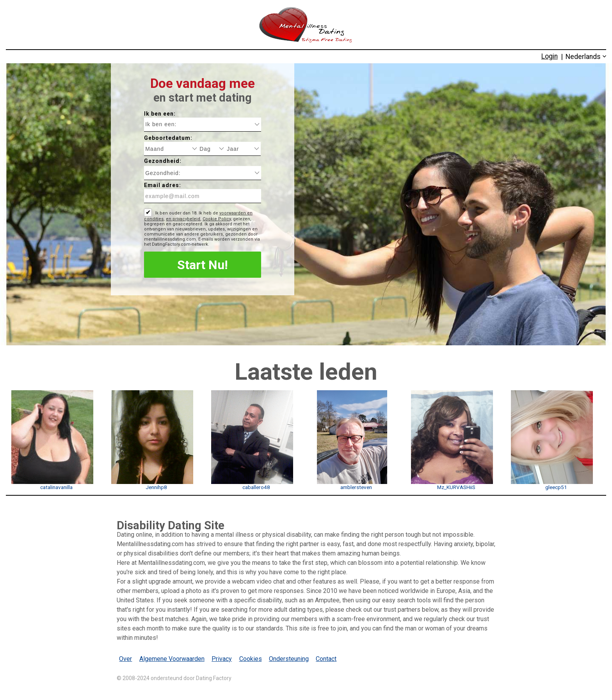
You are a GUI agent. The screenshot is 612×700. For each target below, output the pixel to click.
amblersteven (356, 487)
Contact (326, 659)
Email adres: (163, 185)
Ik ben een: (160, 114)
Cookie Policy (217, 219)
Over (125, 659)
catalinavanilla (56, 487)
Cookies (251, 659)
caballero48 (256, 487)
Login (550, 56)
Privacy (222, 659)
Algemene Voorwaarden (172, 659)
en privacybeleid (183, 219)
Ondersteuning (289, 659)
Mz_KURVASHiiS (456, 487)
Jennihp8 (156, 487)
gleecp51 (556, 487)
